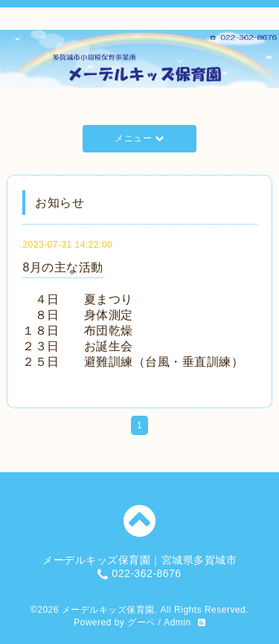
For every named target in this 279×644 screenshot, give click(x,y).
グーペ (141, 622)
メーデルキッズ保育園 (108, 610)
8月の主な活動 (62, 267)
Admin (177, 622)
